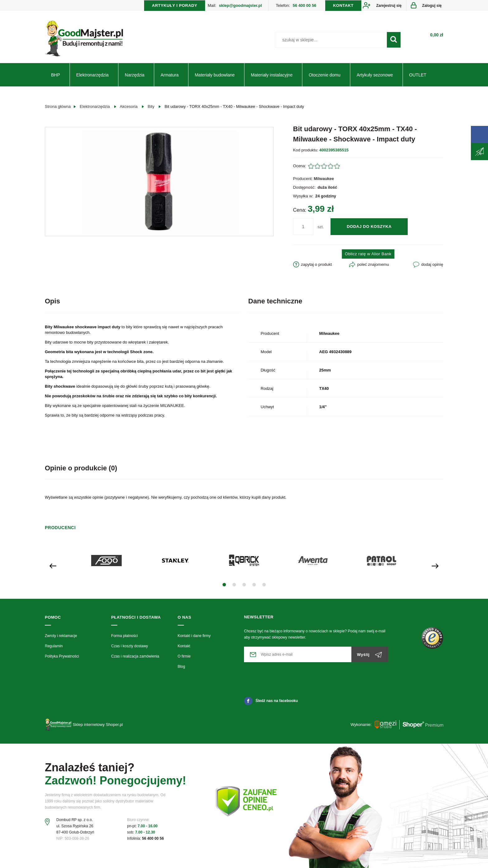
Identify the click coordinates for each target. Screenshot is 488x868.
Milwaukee (324, 179)
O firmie (184, 656)
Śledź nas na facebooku (271, 701)
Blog (181, 667)
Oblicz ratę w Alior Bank (368, 254)
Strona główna (58, 106)
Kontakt (184, 646)
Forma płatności (124, 636)
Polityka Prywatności (62, 656)
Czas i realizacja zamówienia (135, 656)
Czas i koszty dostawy (129, 646)
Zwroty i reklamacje (61, 636)
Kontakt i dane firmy (194, 636)
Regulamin (54, 646)
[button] (224, 585)
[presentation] (53, 565)
